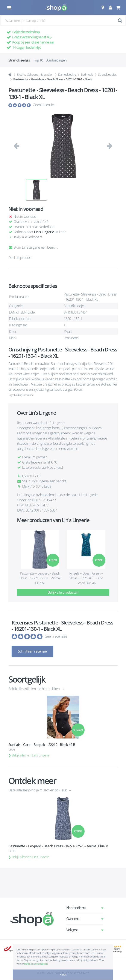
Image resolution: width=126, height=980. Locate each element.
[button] (103, 8)
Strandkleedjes (107, 74)
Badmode (87, 74)
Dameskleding (67, 74)
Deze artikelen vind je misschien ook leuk (38, 790)
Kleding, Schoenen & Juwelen (35, 74)
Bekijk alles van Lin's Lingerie (30, 755)
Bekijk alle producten (63, 592)
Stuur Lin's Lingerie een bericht (33, 247)
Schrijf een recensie (32, 651)
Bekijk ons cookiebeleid (36, 964)
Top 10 (38, 60)
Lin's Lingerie (44, 232)
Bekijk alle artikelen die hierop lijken (34, 689)
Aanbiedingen (56, 60)
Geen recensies (44, 105)
